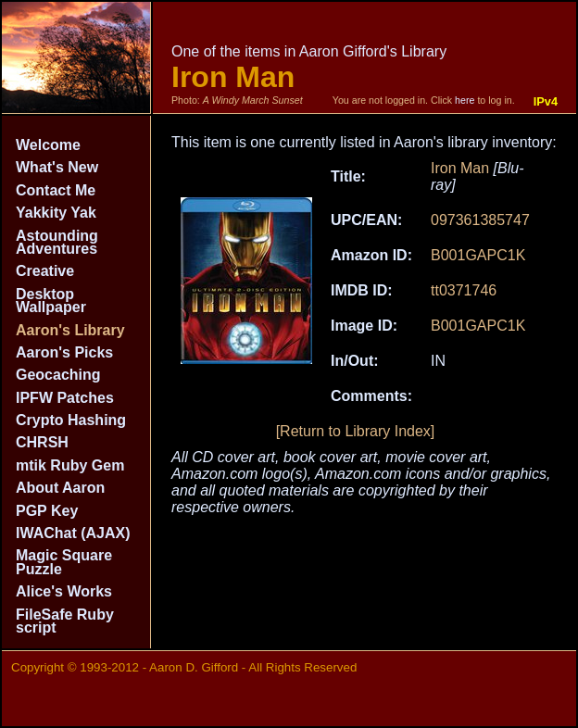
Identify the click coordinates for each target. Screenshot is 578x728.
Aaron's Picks (64, 352)
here (465, 100)
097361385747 (480, 220)
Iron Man (460, 168)
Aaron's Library (70, 330)
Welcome (48, 145)
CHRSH (42, 442)
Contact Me (56, 190)
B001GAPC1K (478, 255)
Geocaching (58, 375)
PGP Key (47, 511)
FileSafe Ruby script (65, 621)
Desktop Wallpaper (51, 301)
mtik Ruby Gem (70, 465)
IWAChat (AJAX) (73, 533)
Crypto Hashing (71, 420)
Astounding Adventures (57, 242)
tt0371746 (464, 290)
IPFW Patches (65, 398)
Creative (45, 271)
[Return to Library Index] (356, 431)
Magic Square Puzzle (64, 562)
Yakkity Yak (56, 213)
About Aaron (60, 488)
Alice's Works (64, 591)
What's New (57, 167)
